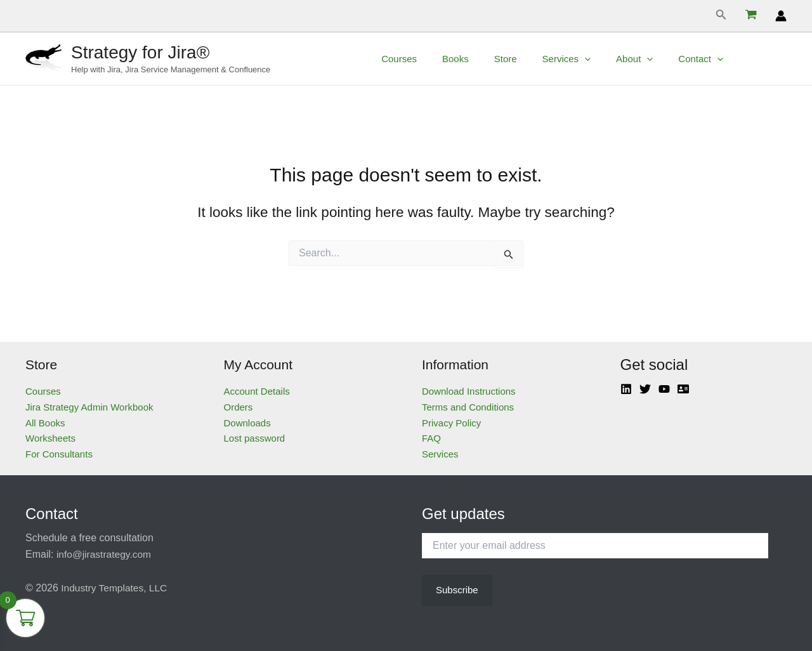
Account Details (257, 391)
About (657, 59)
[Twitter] (645, 389)
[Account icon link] (781, 16)
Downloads (247, 423)
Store (540, 59)
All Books (45, 423)
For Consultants (59, 454)
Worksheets (50, 438)
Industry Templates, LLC (115, 588)
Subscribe (457, 590)
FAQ (431, 438)
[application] (613, 59)
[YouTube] (664, 389)
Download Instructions (469, 391)
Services (595, 59)
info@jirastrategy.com (105, 554)
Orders (239, 407)
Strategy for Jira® (140, 52)
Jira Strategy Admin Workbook (89, 407)
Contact (717, 59)
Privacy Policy (451, 423)
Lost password (255, 438)
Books (497, 59)
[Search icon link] (721, 16)
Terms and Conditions (468, 407)
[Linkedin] (626, 389)
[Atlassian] (683, 389)
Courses (447, 59)
